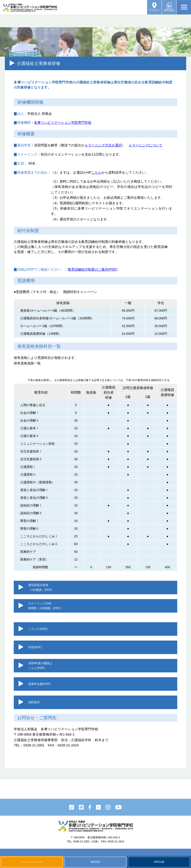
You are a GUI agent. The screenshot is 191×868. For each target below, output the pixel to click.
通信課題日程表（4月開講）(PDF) (40, 588)
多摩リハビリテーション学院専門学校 (63, 123)
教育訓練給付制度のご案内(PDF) (92, 269)
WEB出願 (159, 862)
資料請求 (169, 7)
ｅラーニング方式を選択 (103, 145)
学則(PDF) (35, 647)
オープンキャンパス (32, 862)
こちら (96, 172)
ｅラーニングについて (145, 145)
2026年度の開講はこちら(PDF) (40, 666)
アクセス (154, 7)
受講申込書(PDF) (39, 684)
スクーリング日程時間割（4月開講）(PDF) (44, 606)
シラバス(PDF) (38, 629)
